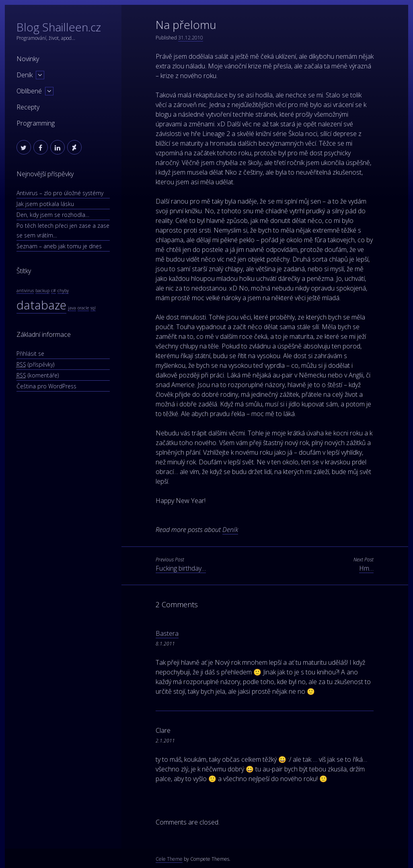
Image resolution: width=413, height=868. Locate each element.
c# (53, 291)
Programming (36, 123)
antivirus (25, 291)
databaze (41, 305)
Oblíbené (29, 91)
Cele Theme (169, 859)
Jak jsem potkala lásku (45, 204)
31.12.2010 (191, 38)
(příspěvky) (35, 364)
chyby (63, 291)
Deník (25, 75)
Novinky (28, 59)
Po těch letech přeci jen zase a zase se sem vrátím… (63, 230)
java (72, 308)
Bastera (167, 633)
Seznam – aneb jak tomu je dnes (59, 246)
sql (93, 308)
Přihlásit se (30, 354)
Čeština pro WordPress (46, 386)
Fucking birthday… (181, 568)
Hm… (366, 568)
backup (42, 291)
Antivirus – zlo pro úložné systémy (60, 193)
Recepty (28, 107)
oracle (83, 308)
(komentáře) (38, 375)
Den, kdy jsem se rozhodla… (53, 215)
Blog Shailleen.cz (59, 27)
